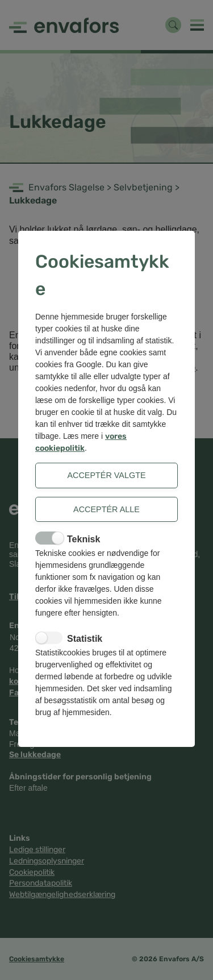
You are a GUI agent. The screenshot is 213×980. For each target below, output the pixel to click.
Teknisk (83, 539)
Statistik (85, 639)
